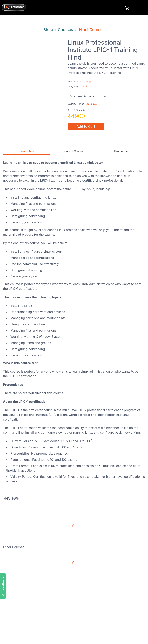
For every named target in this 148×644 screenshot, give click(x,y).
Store (48, 30)
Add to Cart (86, 127)
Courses (65, 30)
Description (27, 151)
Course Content (74, 151)
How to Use (121, 151)
